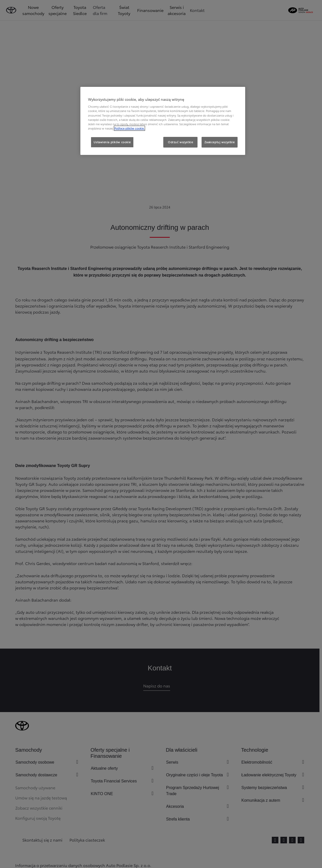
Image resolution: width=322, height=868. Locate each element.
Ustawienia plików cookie (112, 142)
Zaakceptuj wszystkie (220, 142)
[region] (163, 121)
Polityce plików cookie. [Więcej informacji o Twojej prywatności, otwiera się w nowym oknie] (129, 128)
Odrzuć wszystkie (180, 142)
